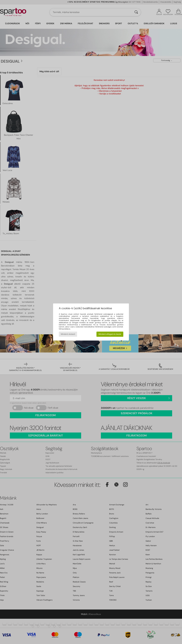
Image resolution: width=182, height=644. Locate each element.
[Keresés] (136, 12)
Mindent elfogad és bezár (110, 334)
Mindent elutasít (68, 334)
